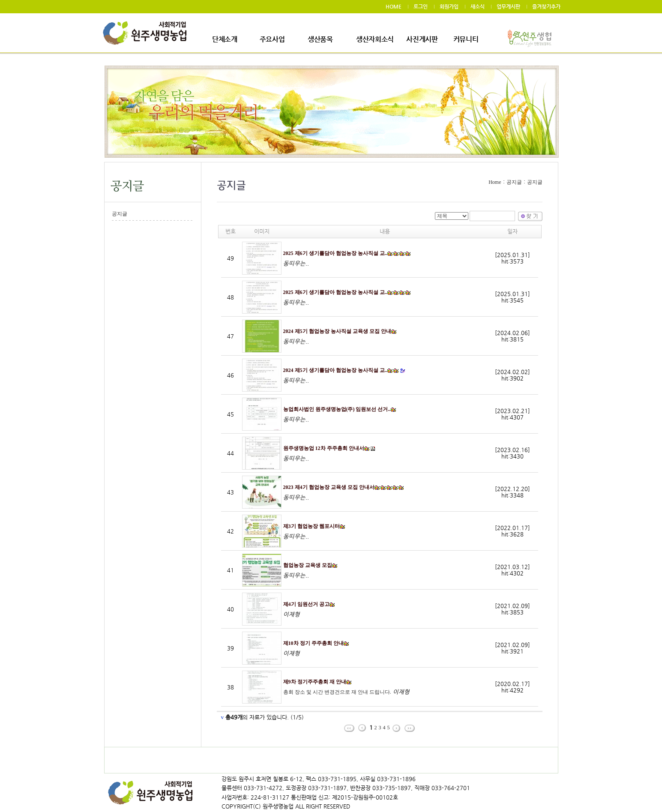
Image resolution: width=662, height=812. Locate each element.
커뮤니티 (466, 39)
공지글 (120, 214)
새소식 (478, 6)
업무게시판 (508, 6)
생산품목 (320, 39)
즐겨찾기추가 (546, 6)
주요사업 (272, 39)
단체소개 (225, 39)
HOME (394, 6)
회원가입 (449, 6)
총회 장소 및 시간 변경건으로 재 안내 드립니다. (337, 692)
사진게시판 (422, 39)
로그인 (421, 6)
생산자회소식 (375, 39)
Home (495, 182)
